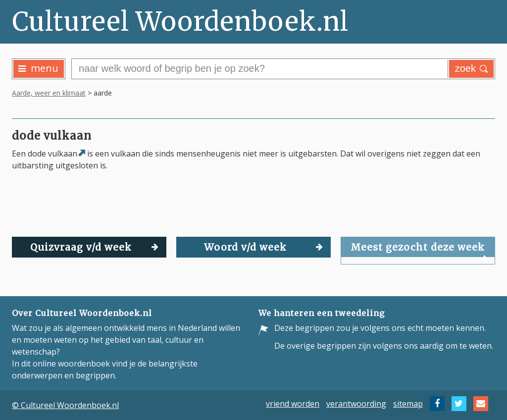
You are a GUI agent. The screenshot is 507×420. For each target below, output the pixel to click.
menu (38, 68)
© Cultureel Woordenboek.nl (65, 405)
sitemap (408, 404)
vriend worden (293, 404)
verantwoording (356, 404)
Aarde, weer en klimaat (49, 93)
